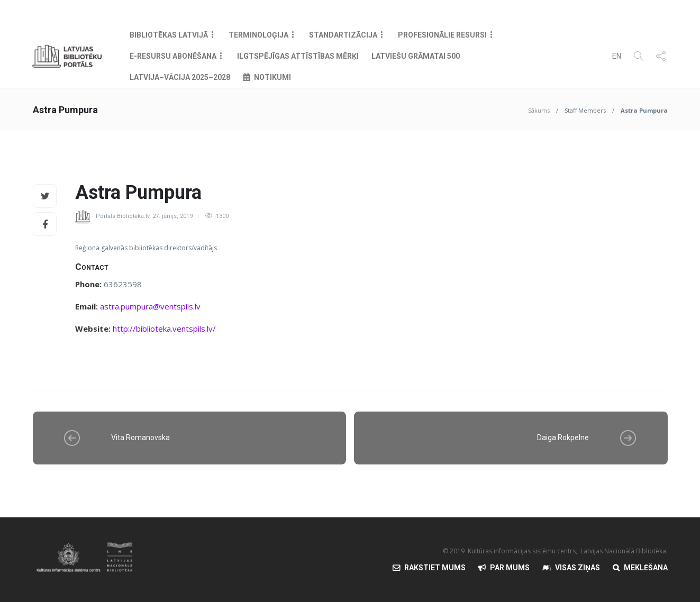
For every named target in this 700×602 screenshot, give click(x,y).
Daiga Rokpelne (563, 437)
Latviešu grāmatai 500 (416, 56)
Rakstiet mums (435, 568)
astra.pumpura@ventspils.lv (150, 306)
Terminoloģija (258, 35)
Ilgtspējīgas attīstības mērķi (298, 56)
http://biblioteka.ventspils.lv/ (164, 329)
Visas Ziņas (578, 568)
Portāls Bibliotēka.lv (122, 216)
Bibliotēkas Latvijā (169, 35)
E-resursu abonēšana (173, 56)
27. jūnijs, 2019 (172, 216)
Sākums (539, 110)
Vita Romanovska (140, 437)
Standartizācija (343, 35)
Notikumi (272, 77)
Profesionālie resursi (442, 35)
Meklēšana (646, 568)
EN (617, 56)
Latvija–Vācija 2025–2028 (180, 77)
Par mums (510, 568)
